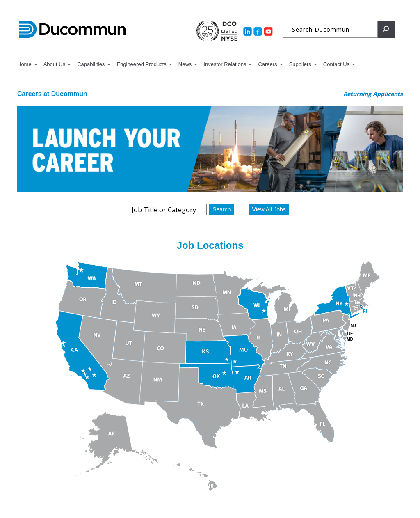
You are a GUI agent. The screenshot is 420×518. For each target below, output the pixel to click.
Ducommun (72, 30)
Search (221, 209)
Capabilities (91, 64)
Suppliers (300, 64)
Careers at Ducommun (52, 94)
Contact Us (336, 64)
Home (24, 64)
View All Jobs (269, 209)
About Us (54, 64)
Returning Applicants (373, 94)
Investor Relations (225, 64)
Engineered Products (141, 64)
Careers (267, 64)
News (185, 64)
